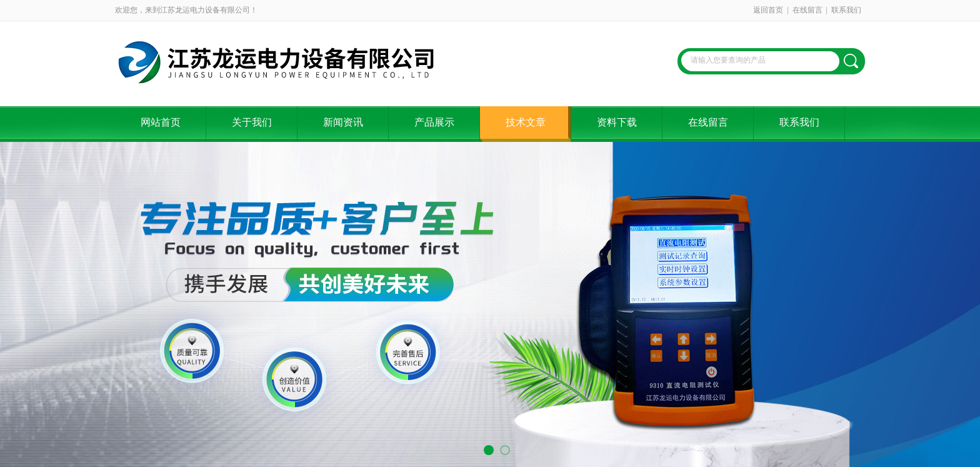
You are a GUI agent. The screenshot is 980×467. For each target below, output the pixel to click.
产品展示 (434, 122)
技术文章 (526, 122)
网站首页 (161, 122)
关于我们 (252, 122)
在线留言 (807, 10)
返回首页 (768, 10)
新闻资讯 (343, 122)
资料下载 (617, 122)
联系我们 (846, 10)
